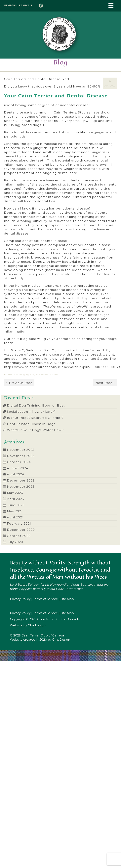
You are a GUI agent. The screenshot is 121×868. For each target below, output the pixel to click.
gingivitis (29, 375)
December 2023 (21, 480)
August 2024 (18, 468)
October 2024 (19, 462)
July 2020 (15, 542)
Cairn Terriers (14, 375)
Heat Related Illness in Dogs (31, 424)
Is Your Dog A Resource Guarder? (35, 418)
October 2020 (19, 536)
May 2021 (15, 511)
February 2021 (19, 523)
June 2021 (15, 505)
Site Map (67, 599)
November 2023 (21, 487)
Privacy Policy (20, 599)
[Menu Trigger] (111, 5)
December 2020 (21, 530)
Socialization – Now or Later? (31, 412)
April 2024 (16, 474)
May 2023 (15, 493)
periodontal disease (47, 375)
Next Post (104, 383)
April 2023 (16, 499)
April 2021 (15, 517)
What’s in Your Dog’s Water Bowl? (36, 430)
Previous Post (20, 383)
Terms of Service (45, 599)
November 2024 (21, 456)
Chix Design (37, 625)
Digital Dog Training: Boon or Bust (36, 405)
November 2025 (21, 450)
